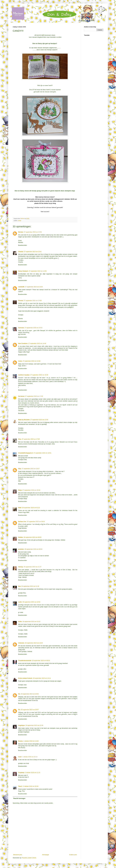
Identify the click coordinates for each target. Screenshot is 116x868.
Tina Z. (20, 786)
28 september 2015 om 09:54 (33, 549)
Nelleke (21, 537)
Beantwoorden (22, 245)
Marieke (21, 232)
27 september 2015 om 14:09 (33, 301)
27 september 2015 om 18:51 (42, 453)
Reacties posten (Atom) (29, 858)
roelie (20, 602)
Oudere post (73, 855)
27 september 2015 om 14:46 (37, 343)
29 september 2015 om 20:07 (30, 710)
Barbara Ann (22, 522)
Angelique (21, 725)
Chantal (21, 252)
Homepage (46, 855)
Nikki (20, 508)
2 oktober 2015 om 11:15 (32, 773)
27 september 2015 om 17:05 (34, 396)
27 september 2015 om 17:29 (31, 439)
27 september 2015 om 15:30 (31, 361)
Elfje (20, 469)
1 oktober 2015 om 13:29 (31, 741)
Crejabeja (21, 773)
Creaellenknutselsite (25, 661)
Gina (20, 439)
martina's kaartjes (24, 375)
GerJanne (21, 396)
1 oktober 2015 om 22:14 (30, 757)
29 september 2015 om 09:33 (41, 661)
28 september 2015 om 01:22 (31, 508)
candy (20, 221)
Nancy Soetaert (23, 271)
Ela (19, 694)
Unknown (21, 643)
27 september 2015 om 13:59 (38, 271)
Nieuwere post (18, 855)
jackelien (21, 549)
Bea (19, 586)
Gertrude (21, 328)
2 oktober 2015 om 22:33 (31, 786)
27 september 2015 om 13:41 (33, 252)
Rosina (20, 741)
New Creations (23, 343)
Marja (20, 490)
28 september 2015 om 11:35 (30, 586)
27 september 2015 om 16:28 (39, 375)
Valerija (21, 567)
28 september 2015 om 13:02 (31, 602)
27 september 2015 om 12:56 (33, 232)
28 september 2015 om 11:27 (32, 567)
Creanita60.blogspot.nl (25, 453)
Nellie (20, 622)
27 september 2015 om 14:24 (33, 328)
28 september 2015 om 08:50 (32, 537)
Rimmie (21, 301)
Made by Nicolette (24, 420)
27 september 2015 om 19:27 (31, 469)
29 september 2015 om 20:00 (30, 694)
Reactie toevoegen (19, 798)
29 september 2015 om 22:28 (34, 725)
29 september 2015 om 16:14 (42, 678)
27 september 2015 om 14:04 (34, 287)
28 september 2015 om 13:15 (31, 622)
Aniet (20, 757)
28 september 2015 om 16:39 (34, 643)
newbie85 (21, 287)
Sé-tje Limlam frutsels (25, 678)
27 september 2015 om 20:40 (31, 490)
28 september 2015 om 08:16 (36, 522)
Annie (20, 361)
